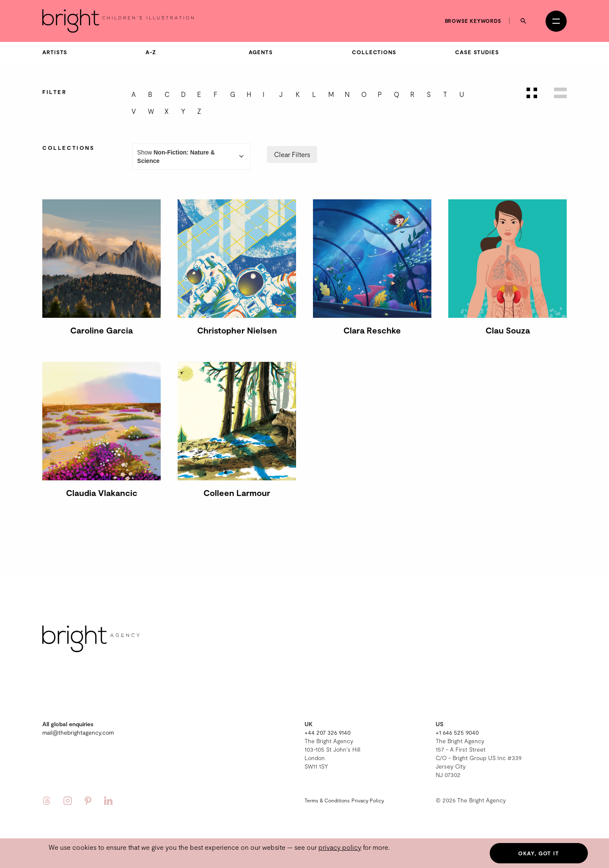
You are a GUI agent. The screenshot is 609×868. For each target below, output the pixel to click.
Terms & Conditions (327, 800)
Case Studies (477, 52)
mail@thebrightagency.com (78, 732)
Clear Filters (292, 154)
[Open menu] (556, 21)
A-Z (151, 52)
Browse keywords (473, 21)
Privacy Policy (368, 800)
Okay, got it (539, 853)
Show (192, 157)
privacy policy (340, 847)
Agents (261, 52)
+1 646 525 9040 (457, 732)
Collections (374, 52)
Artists (55, 52)
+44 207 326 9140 (328, 732)
